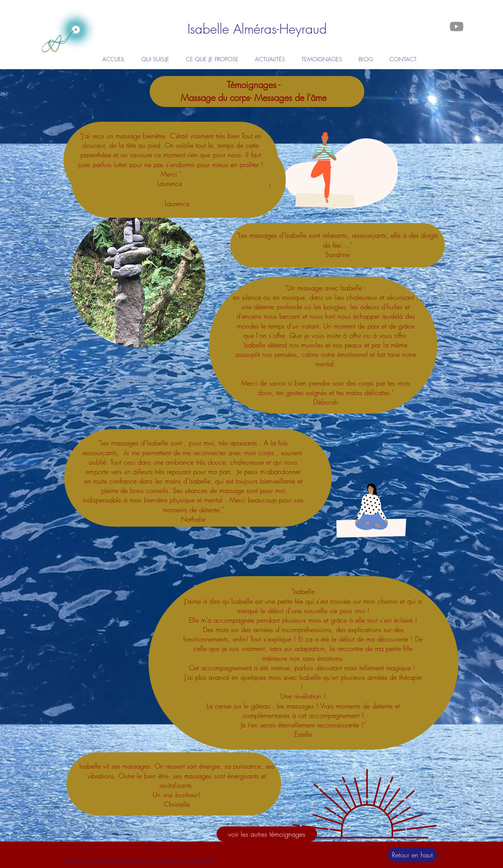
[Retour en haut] (412, 855)
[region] (138, 280)
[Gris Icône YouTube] (457, 26)
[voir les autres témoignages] (267, 834)
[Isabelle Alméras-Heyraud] (257, 29)
